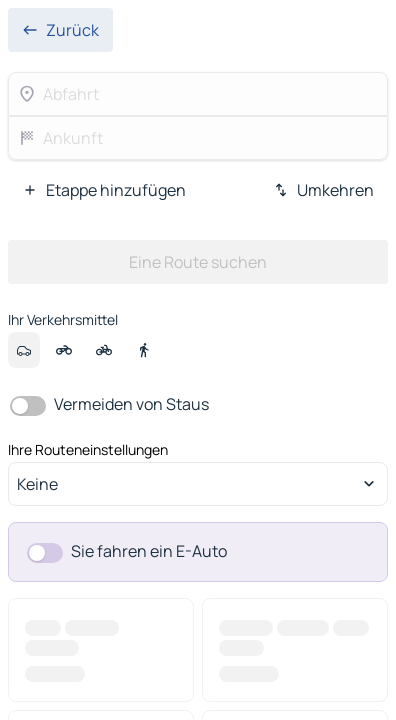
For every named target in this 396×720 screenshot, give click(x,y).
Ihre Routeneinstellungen (88, 450)
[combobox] (198, 484)
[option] (24, 350)
